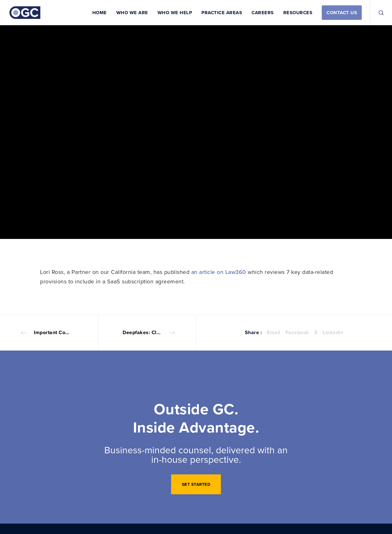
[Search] (377, 13)
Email (274, 332)
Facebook (297, 332)
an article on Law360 (219, 272)
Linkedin (333, 332)
